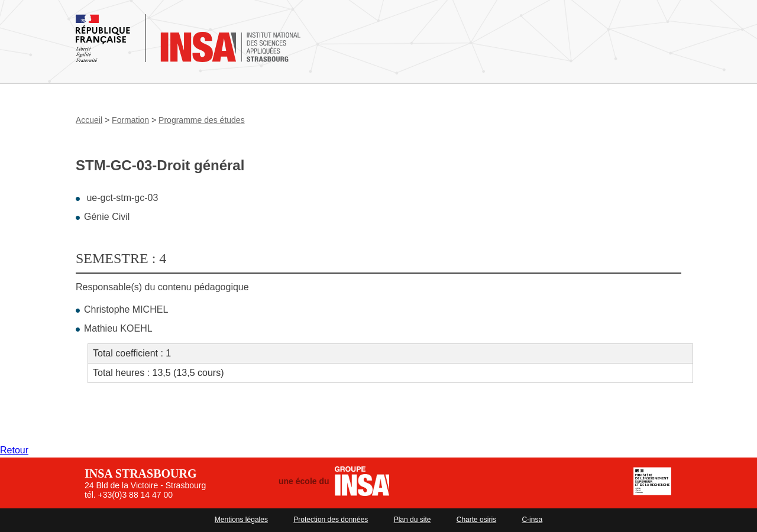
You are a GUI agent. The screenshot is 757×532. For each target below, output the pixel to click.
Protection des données (331, 520)
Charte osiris (476, 520)
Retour (14, 450)
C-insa (532, 520)
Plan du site (413, 520)
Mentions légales (241, 520)
